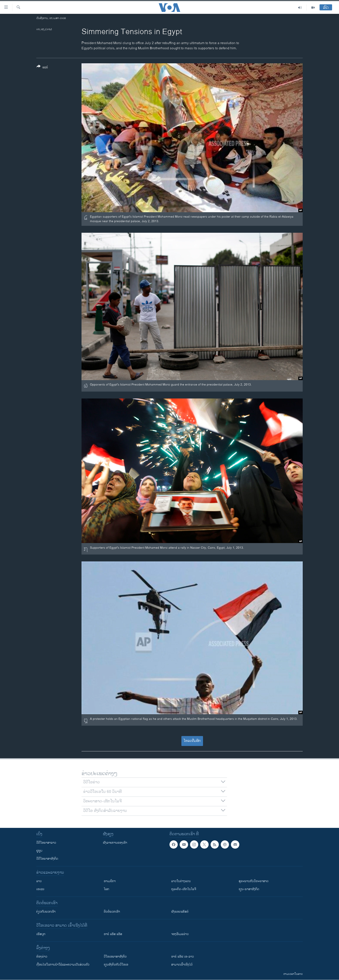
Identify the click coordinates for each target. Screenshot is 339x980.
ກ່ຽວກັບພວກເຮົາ (46, 912)
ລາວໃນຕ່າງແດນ (181, 881)
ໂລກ (106, 889)
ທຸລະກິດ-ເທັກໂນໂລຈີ (184, 889)
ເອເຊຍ (40, 889)
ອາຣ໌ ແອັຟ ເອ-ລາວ (183, 957)
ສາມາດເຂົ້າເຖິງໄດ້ (182, 965)
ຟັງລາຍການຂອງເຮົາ (115, 843)
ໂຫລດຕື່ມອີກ (192, 741)
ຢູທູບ (39, 851)
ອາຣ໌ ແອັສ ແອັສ (113, 934)
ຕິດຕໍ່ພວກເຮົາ (112, 912)
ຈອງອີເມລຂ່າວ (180, 934)
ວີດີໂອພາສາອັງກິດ (47, 859)
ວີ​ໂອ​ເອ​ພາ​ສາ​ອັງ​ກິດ (115, 957)
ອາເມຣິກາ (110, 881)
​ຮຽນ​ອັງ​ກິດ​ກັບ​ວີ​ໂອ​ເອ (116, 965)
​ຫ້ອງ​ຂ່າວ (42, 957)
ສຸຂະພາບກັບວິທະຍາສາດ (254, 881)
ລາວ (39, 881)
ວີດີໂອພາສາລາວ (46, 843)
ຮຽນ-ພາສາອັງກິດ (249, 889)
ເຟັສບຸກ (41, 934)
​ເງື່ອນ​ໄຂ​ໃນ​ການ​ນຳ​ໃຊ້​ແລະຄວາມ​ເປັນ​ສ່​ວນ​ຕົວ (63, 965)
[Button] (42, 68)
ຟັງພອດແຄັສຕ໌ (180, 912)
